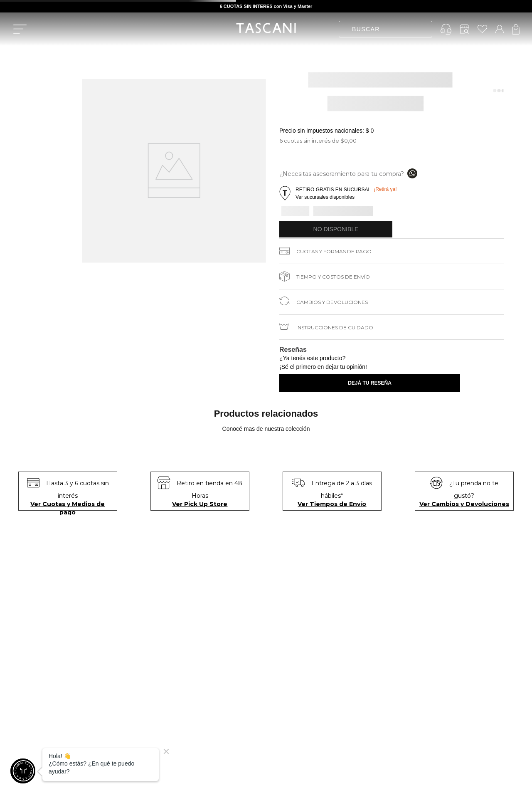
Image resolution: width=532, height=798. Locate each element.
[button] (339, 193)
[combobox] (385, 29)
